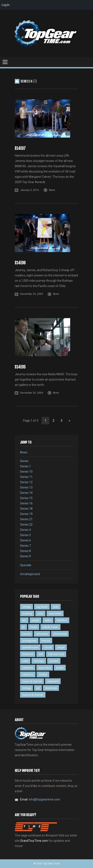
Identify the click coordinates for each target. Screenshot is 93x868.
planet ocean (50, 627)
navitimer (28, 668)
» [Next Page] (69, 421)
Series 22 (26, 524)
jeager (61, 647)
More (52, 190)
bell (41, 654)
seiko (48, 620)
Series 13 (26, 487)
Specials (26, 565)
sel (38, 688)
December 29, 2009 (31, 294)
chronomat (60, 634)
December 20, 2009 (31, 393)
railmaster (42, 634)
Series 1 (25, 466)
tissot (34, 627)
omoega (39, 661)
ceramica (28, 674)
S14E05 (20, 367)
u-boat (48, 647)
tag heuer (42, 607)
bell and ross (56, 654)
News (24, 452)
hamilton (62, 620)
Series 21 (26, 519)
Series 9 (25, 556)
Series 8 (25, 551)
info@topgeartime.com (44, 799)
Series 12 (26, 482)
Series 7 (25, 546)
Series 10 (26, 472)
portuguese (29, 641)
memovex (51, 688)
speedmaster (30, 647)
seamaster (55, 613)
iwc (24, 620)
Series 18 (26, 509)
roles (25, 661)
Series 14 (26, 493)
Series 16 (26, 503)
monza (46, 641)
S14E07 (20, 148)
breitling (27, 613)
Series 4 (25, 530)
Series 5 (25, 535)
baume (26, 634)
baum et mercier (32, 681)
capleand (53, 681)
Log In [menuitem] (6, 5)
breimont (28, 654)
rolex (40, 613)
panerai (54, 661)
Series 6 (25, 540)
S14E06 (20, 263)
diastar (43, 674)
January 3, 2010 (29, 190)
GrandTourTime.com (34, 841)
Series (24, 461)
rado (56, 607)
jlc (24, 627)
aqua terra (45, 668)
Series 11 (26, 477)
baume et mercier (33, 695)
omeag (27, 688)
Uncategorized (30, 574)
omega (27, 607)
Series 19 (26, 514)
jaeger (36, 620)
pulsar (60, 668)
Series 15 (26, 498)
